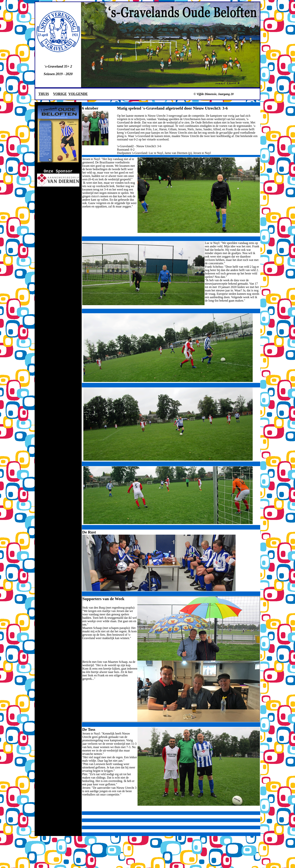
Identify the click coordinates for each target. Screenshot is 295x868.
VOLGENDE (78, 94)
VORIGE (60, 94)
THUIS (44, 94)
